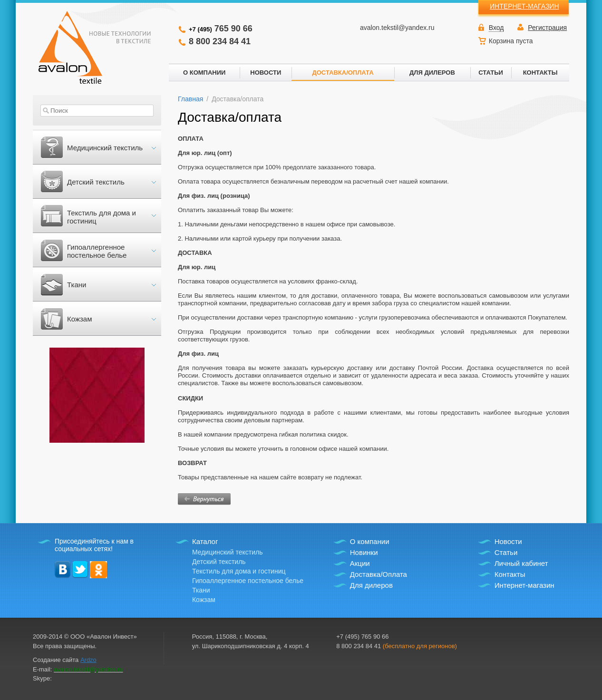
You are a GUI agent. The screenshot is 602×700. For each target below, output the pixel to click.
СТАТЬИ (491, 73)
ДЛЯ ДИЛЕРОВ (432, 73)
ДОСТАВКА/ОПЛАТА (343, 73)
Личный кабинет (521, 563)
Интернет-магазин (524, 585)
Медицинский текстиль (105, 148)
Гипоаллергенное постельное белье (97, 251)
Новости (508, 541)
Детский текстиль (96, 182)
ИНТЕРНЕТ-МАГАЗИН (524, 6)
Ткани (77, 285)
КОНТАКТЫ (540, 73)
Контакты (510, 574)
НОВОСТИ (266, 73)
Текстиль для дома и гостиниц (102, 217)
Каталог (205, 541)
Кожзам (79, 319)
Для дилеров (371, 585)
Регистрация (547, 28)
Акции (360, 563)
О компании (370, 541)
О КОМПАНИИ (204, 73)
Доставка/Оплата (379, 574)
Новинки (364, 552)
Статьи (506, 552)
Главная (190, 99)
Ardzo (88, 660)
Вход (496, 28)
